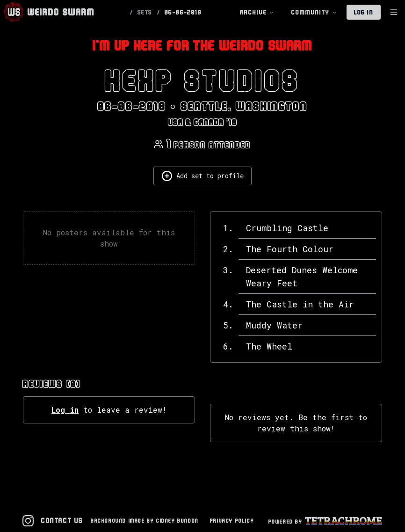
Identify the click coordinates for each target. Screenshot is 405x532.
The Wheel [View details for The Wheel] (269, 346)
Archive (257, 12)
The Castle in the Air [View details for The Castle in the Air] (300, 304)
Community (314, 12)
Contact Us (62, 521)
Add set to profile (202, 176)
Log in (65, 410)
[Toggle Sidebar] (394, 12)
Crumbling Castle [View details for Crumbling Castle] (287, 228)
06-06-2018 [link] (183, 12)
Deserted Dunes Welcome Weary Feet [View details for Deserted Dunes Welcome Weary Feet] (302, 277)
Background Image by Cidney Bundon (145, 521)
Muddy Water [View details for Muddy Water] (274, 325)
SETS (145, 12)
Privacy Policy (232, 521)
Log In (364, 12)
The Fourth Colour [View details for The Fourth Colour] (290, 249)
